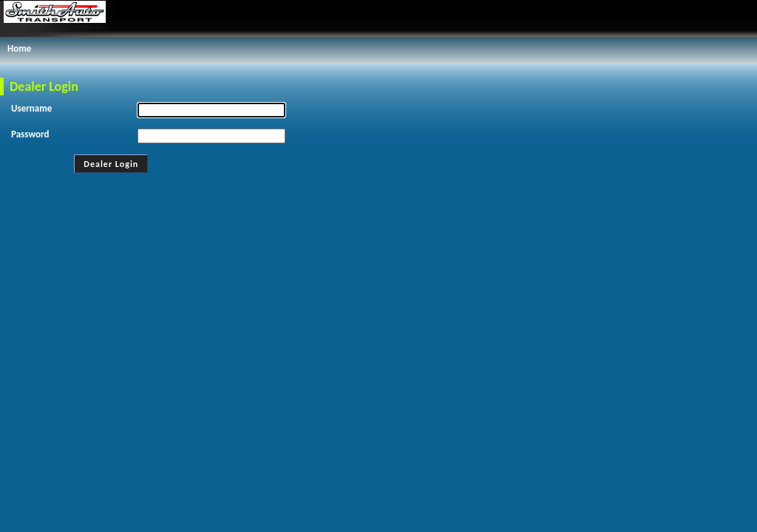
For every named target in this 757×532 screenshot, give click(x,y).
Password (30, 134)
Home (19, 48)
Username (31, 108)
